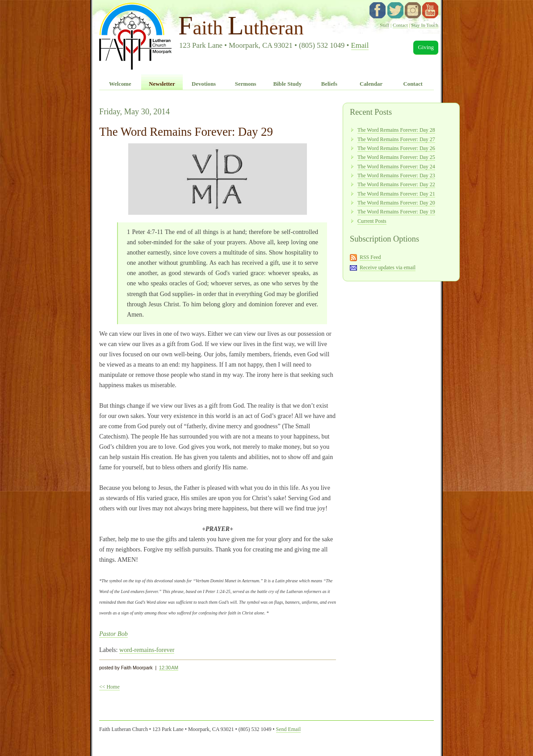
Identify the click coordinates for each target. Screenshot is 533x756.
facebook (378, 10)
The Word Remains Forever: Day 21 (396, 194)
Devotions (204, 84)
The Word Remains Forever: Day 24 (396, 167)
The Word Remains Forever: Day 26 (396, 148)
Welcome (120, 84)
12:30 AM (169, 668)
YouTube (430, 10)
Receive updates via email (388, 267)
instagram (413, 10)
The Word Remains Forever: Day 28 (396, 130)
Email (360, 45)
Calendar (371, 84)
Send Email (288, 729)
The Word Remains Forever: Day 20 (396, 203)
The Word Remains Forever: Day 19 (396, 212)
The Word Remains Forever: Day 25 (396, 157)
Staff (384, 25)
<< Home (109, 687)
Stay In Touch (425, 25)
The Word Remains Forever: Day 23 (396, 175)
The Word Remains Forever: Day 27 (396, 139)
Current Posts (372, 221)
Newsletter (162, 84)
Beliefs (329, 84)
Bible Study (287, 84)
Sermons (246, 84)
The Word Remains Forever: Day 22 (396, 184)
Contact (400, 25)
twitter (395, 10)
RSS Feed (370, 257)
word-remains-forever (147, 650)
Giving (426, 47)
